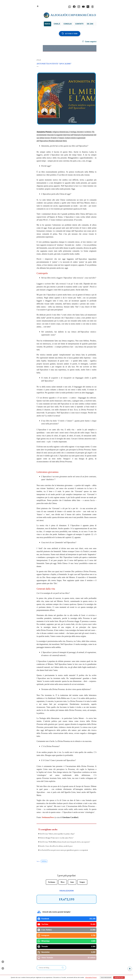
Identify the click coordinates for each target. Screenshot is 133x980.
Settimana (52, 882)
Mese (63, 882)
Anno (72, 882)
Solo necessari (106, 978)
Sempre (82, 882)
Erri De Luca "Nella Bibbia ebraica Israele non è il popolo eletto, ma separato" (65, 842)
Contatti (86, 24)
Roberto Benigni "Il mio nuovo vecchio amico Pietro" (57, 838)
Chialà (64, 24)
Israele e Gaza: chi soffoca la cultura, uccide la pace (56, 846)
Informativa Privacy (91, 977)
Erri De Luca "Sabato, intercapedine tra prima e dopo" (57, 834)
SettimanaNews (48, 817)
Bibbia (54, 24)
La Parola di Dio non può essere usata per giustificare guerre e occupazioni (64, 850)
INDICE (47, 24)
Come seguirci (89, 42)
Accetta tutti (119, 978)
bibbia (44, 861)
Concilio (74, 24)
